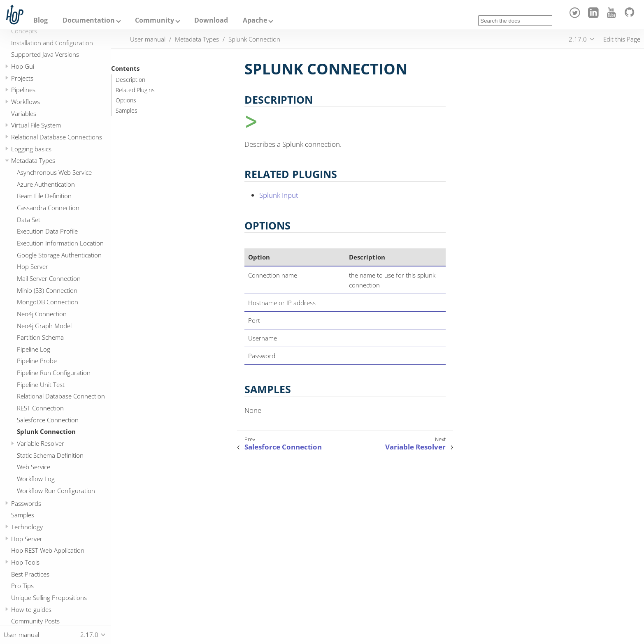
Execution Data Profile (47, 231)
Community (155, 20)
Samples (23, 515)
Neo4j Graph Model (44, 326)
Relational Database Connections (57, 137)
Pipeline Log (34, 349)
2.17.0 (578, 39)
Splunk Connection (46, 431)
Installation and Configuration (52, 43)
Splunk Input (279, 195)
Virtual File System (36, 125)
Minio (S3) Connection (47, 290)
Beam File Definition (44, 196)
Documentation (89, 20)
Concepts (24, 31)
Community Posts (35, 621)
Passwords (26, 503)
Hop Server (33, 266)
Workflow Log (36, 479)
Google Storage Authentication (59, 255)
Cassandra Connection (48, 208)
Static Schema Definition (50, 455)
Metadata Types (33, 160)
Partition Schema (40, 337)
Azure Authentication (46, 184)
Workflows (26, 102)
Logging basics (31, 149)
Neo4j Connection (42, 314)
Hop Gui (23, 66)
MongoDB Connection (48, 302)
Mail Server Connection (49, 278)
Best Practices (30, 574)
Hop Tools (25, 562)
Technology (27, 527)
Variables (24, 114)
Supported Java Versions (45, 54)
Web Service (34, 467)
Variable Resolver (41, 443)
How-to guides (31, 609)
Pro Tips (22, 586)
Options (126, 100)
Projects (22, 78)
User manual (148, 39)
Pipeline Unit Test (41, 385)
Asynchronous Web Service (54, 172)
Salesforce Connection (48, 420)
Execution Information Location (60, 243)
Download (211, 20)
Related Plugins (135, 90)
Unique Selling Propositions (49, 598)
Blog (41, 20)
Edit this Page (622, 39)
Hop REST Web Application (48, 550)
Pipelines (23, 90)
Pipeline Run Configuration (54, 373)
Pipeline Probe (37, 361)
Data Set (29, 220)
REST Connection (40, 408)
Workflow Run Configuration (56, 491)
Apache (255, 20)
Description (130, 80)
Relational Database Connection (61, 396)
